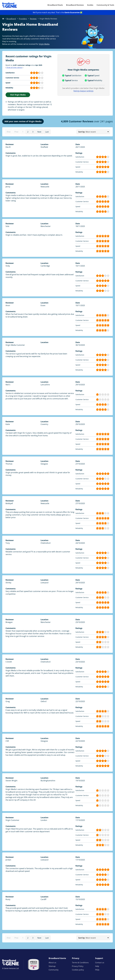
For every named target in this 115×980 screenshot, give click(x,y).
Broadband (11, 19)
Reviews (33, 19)
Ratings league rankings (83, 91)
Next (39, 132)
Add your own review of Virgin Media (23, 121)
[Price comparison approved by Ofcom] (34, 965)
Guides (90, 5)
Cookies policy (78, 970)
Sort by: (82, 132)
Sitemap (52, 966)
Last (47, 132)
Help (97, 966)
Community (54, 970)
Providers (23, 19)
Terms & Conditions (80, 963)
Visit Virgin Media (18, 95)
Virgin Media (44, 44)
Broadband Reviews (75, 5)
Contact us (100, 963)
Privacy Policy (78, 966)
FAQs (97, 970)
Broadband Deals (55, 5)
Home (3, 19)
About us (52, 963)
